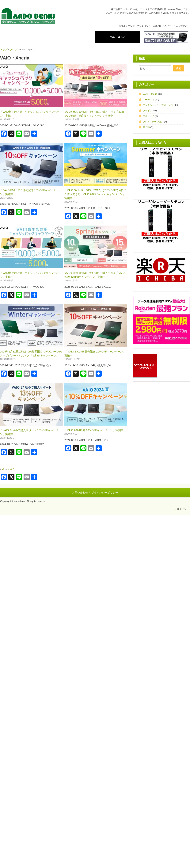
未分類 (146, 127)
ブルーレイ (149, 116)
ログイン (182, 509)
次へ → (14, 469)
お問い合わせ (80, 493)
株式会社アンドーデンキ (28, 17)
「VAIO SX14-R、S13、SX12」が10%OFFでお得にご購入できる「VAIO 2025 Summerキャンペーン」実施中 (95, 194)
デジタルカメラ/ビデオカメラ (158, 105)
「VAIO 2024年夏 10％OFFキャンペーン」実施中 (94, 430)
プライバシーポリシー (105, 493)
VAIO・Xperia (150, 94)
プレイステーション (153, 122)
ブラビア (147, 111)
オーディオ (149, 100)
